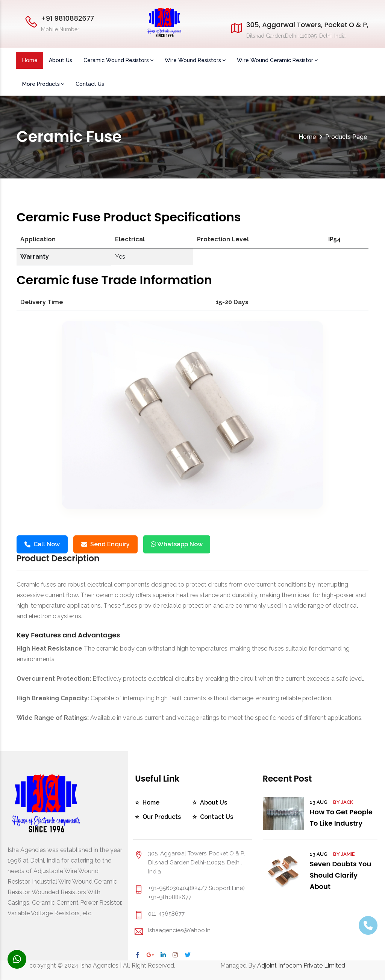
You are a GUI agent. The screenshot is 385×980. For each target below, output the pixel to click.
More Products (43, 84)
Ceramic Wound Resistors (118, 60)
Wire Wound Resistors (195, 60)
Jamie (348, 854)
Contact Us (90, 84)
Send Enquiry (105, 544)
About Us (61, 60)
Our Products (162, 817)
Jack (347, 802)
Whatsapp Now (177, 544)
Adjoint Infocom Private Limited (301, 966)
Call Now (42, 544)
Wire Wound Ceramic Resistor (277, 60)
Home (30, 60)
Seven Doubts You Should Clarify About (341, 875)
